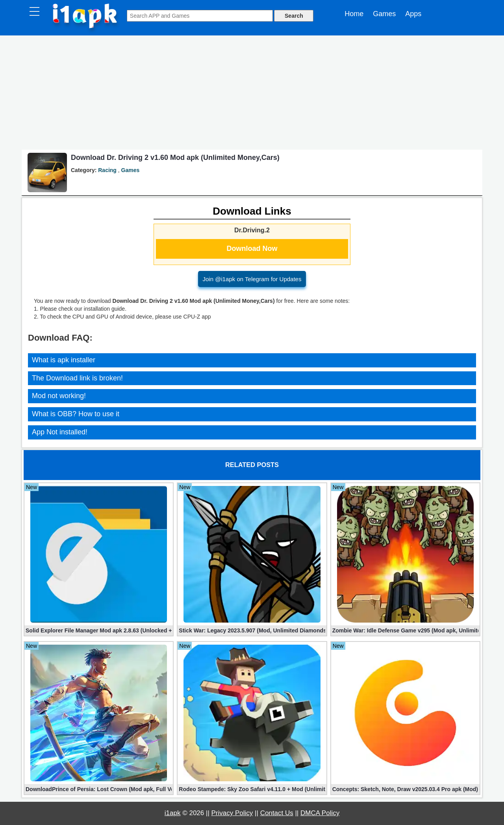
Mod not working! (59, 396)
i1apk (173, 813)
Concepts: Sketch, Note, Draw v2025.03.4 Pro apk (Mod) (405, 789)
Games (384, 14)
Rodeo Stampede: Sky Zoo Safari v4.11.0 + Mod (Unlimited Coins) (252, 789)
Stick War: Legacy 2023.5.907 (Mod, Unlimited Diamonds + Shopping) (252, 630)
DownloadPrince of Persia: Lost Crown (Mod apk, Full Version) (99, 789)
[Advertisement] (252, 95)
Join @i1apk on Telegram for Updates (252, 279)
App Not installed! (60, 432)
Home (354, 14)
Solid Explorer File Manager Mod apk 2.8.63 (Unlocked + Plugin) (99, 630)
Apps (413, 14)
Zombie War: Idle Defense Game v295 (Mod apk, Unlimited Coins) (405, 630)
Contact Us (277, 813)
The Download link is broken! (77, 378)
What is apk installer (64, 360)
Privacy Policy (232, 813)
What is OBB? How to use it (76, 414)
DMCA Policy (320, 813)
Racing (107, 170)
